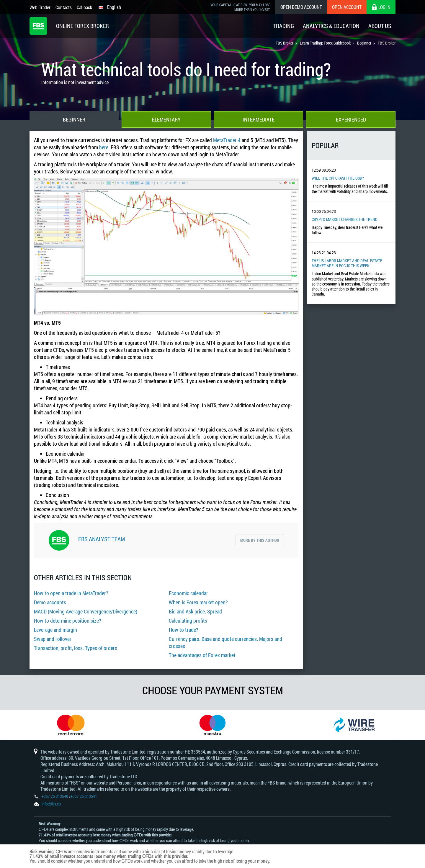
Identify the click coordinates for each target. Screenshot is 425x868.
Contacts (64, 7)
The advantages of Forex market (202, 655)
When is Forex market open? (198, 602)
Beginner (74, 119)
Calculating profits (188, 621)
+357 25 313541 (84, 796)
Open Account (347, 7)
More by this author (260, 540)
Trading (284, 26)
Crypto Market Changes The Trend (345, 219)
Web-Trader (40, 7)
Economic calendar (188, 593)
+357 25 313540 (55, 796)
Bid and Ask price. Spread (195, 611)
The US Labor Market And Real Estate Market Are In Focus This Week (347, 263)
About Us (380, 26)
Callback (84, 7)
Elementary (166, 119)
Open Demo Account (301, 7)
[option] (71, 725)
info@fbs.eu (51, 804)
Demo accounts (50, 602)
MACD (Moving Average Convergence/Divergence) (86, 611)
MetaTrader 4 (227, 140)
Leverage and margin (55, 630)
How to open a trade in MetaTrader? (71, 593)
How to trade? (184, 630)
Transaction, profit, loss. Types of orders (76, 648)
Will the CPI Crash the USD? (338, 178)
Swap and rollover (53, 639)
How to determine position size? (68, 621)
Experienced (351, 119)
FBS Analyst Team (102, 539)
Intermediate (259, 119)
